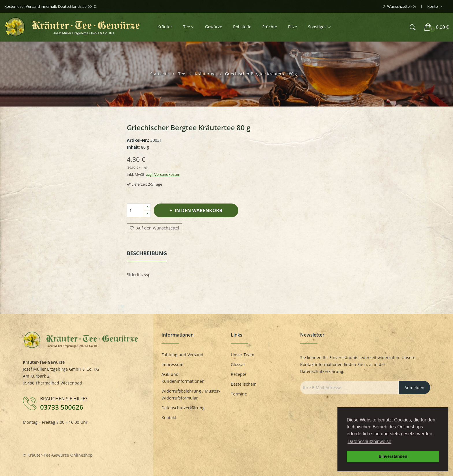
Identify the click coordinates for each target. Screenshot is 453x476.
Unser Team (243, 355)
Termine (239, 394)
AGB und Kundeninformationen (183, 378)
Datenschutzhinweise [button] (369, 442)
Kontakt (169, 418)
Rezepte (239, 374)
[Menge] (135, 210)
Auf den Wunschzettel (155, 228)
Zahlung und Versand (182, 355)
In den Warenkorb (198, 210)
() (399, 6)
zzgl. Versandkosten (163, 174)
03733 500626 (62, 407)
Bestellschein (244, 384)
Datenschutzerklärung (183, 408)
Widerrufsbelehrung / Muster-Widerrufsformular (191, 394)
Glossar (238, 364)
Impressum (172, 364)
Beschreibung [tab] (147, 253)
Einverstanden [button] (393, 456)
